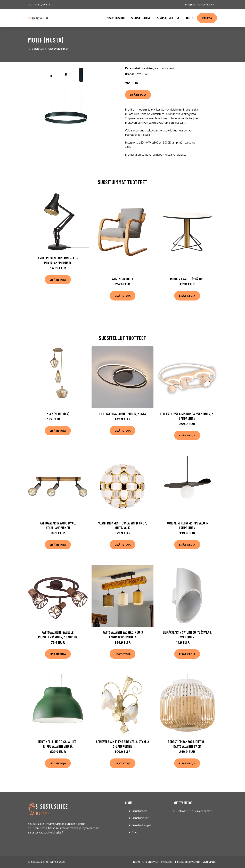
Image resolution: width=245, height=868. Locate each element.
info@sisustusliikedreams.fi (199, 5)
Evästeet (166, 862)
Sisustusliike (116, 18)
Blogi (190, 18)
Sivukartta (209, 862)
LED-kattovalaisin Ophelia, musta (123, 414)
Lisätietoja (138, 95)
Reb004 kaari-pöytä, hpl (187, 279)
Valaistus (38, 49)
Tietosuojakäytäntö (187, 862)
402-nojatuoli (122, 279)
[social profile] (54, 5)
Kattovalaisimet (58, 49)
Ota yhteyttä (150, 862)
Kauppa (207, 18)
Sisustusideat (142, 18)
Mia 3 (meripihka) (58, 414)
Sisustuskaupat (169, 18)
